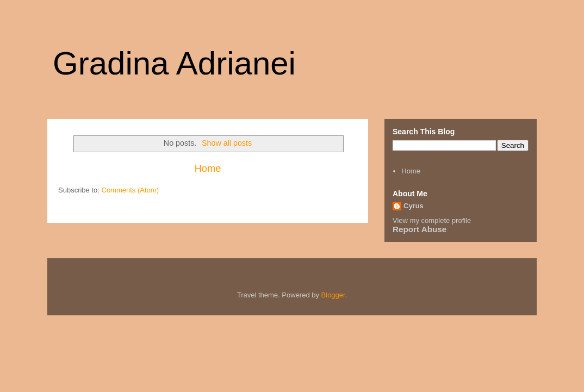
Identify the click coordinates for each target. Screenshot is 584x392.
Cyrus (414, 206)
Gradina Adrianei (174, 63)
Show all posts (227, 143)
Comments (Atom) (130, 190)
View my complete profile (432, 220)
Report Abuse (420, 229)
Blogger (333, 295)
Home (208, 169)
